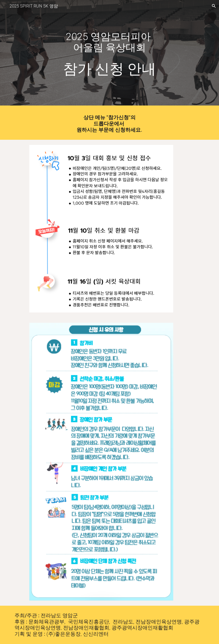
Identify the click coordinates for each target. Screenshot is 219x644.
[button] (214, 6)
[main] (109, 40)
